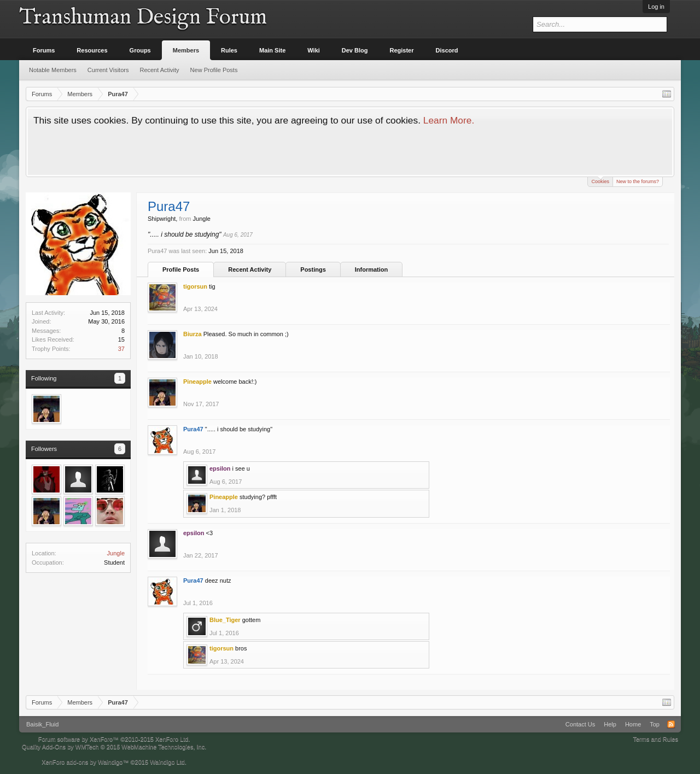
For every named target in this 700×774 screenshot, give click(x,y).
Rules (229, 50)
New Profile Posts (214, 70)
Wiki (314, 50)
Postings (313, 269)
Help (610, 724)
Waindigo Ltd (167, 762)
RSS (671, 724)
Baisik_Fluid (42, 724)
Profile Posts (181, 269)
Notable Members (53, 70)
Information (372, 269)
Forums (44, 50)
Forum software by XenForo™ (114, 739)
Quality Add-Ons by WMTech (114, 747)
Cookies (600, 181)
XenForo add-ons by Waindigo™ (85, 762)
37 (121, 349)
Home (633, 724)
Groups (140, 50)
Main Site (272, 50)
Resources (92, 50)
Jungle (116, 553)
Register (402, 50)
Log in (656, 7)
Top (655, 724)
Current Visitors (108, 70)
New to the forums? (638, 181)
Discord (447, 50)
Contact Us (580, 724)
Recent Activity (250, 269)
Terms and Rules (655, 739)
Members (186, 50)
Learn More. (449, 120)
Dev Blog (355, 50)
